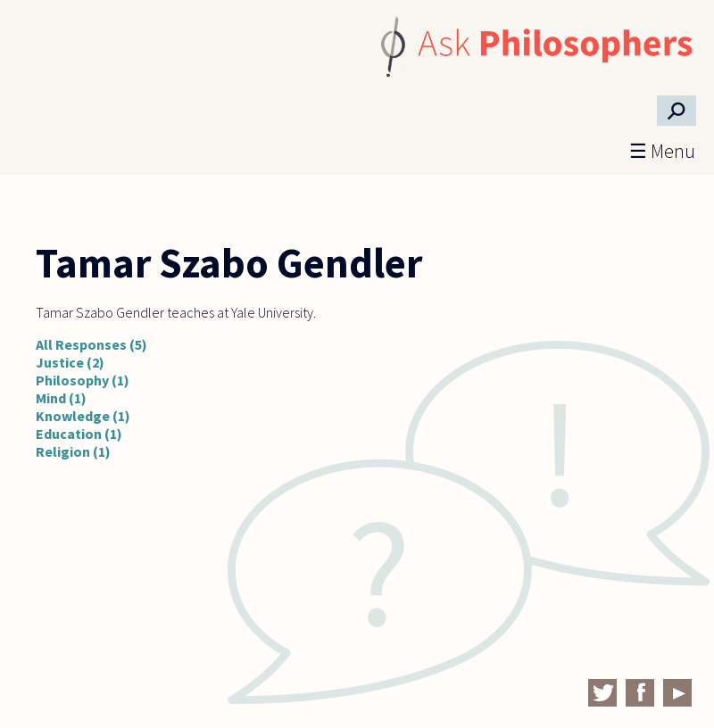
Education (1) (79, 434)
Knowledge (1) (83, 416)
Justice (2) (70, 362)
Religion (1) (73, 451)
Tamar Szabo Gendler (229, 263)
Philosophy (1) (83, 380)
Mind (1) (61, 398)
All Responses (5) (91, 344)
